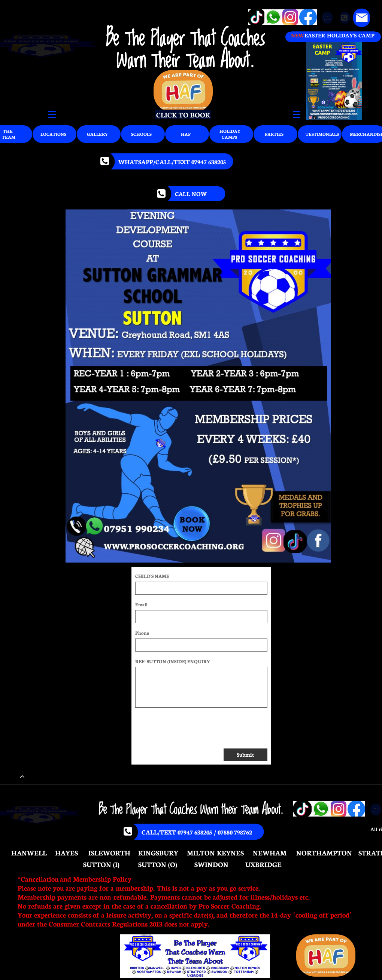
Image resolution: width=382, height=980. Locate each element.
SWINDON (211, 864)
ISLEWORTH (109, 852)
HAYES (66, 852)
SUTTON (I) (101, 864)
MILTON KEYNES (215, 852)
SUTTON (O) (158, 864)
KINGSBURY (158, 852)
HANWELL (29, 852)
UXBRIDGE (263, 864)
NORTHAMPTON (324, 852)
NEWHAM (270, 852)
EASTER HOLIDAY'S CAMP (339, 35)
